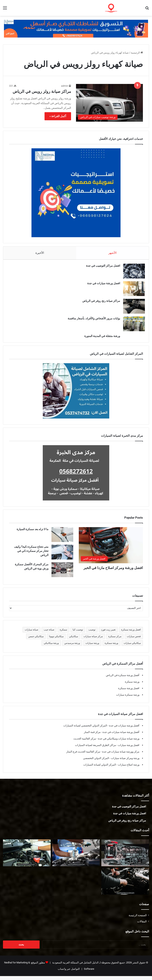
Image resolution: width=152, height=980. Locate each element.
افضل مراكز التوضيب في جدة (101, 268)
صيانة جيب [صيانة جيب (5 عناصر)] (49, 634)
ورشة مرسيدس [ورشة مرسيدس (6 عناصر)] (72, 647)
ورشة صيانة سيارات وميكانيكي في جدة (118, 743)
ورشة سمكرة (132, 686)
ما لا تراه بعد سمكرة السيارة (33, 533)
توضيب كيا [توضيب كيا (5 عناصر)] (78, 634)
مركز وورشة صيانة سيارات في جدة (120, 756)
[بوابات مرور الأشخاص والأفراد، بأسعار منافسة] (132, 326)
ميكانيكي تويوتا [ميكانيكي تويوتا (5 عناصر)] (56, 640)
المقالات (142, 925)
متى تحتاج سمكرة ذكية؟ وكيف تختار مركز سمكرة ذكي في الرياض (31, 555)
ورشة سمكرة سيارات (128, 699)
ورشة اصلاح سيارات (128, 769)
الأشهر (113, 253)
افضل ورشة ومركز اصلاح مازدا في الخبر (113, 572)
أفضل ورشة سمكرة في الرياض (123, 679)
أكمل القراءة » (58, 116)
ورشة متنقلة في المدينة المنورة (100, 338)
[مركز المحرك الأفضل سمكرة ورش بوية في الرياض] (62, 574)
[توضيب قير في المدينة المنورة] (125, 857)
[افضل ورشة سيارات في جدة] (132, 291)
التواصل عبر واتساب (69, 973)
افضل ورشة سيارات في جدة (102, 285)
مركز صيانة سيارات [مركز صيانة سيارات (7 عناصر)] (93, 640)
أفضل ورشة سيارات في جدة (124, 729)
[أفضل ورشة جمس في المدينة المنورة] (76, 857)
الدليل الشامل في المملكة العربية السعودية (75, 966)
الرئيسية (137, 53)
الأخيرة (40, 253)
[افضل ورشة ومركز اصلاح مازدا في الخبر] (111, 549)
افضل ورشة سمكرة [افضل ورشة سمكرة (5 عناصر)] (131, 634)
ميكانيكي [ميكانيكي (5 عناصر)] (74, 640)
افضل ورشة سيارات (128, 749)
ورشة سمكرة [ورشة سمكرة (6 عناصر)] (111, 647)
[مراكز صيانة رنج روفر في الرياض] (132, 308)
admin (65, 86)
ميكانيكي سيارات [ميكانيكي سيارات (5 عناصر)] (132, 647)
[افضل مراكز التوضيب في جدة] (132, 273)
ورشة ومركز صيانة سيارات (125, 762)
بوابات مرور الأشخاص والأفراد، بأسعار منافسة (92, 320)
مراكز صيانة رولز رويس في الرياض (42, 91)
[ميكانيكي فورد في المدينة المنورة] (125, 885)
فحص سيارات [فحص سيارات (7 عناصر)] (134, 640)
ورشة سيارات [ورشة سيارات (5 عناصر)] (92, 647)
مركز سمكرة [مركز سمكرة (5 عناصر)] (115, 640)
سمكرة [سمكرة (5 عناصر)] (63, 634)
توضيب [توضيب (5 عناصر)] (92, 634)
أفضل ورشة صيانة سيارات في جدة (121, 736)
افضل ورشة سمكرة (129, 692)
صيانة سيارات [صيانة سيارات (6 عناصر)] (31, 634)
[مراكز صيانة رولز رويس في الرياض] (109, 103)
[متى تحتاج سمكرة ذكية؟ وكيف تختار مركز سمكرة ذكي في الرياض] (62, 556)
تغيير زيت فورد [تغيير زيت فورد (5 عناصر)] (108, 634)
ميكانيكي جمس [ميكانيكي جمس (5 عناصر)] (36, 640)
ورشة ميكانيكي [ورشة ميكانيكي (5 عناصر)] (51, 647)
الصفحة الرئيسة (138, 919)
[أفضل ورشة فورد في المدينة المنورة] (27, 857)
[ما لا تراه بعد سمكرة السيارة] (62, 538)
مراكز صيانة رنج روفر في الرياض (99, 303)
